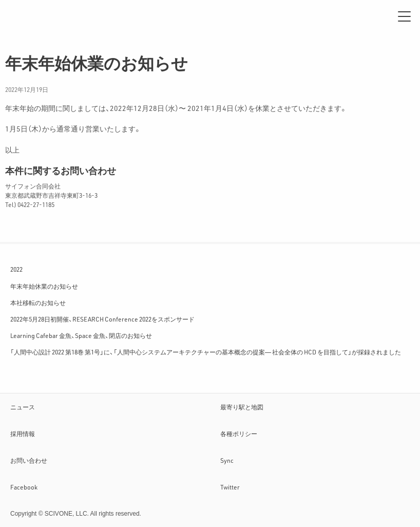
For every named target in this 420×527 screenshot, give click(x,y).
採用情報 (23, 434)
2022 (16, 269)
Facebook (24, 487)
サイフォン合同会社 (41, 16)
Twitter (230, 487)
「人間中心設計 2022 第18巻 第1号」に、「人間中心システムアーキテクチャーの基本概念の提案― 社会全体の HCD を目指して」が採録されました (206, 352)
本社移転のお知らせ (38, 303)
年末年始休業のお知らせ (44, 286)
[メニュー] (404, 16)
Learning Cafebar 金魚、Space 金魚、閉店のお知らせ (81, 335)
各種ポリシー (239, 434)
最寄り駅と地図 (242, 407)
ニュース (23, 407)
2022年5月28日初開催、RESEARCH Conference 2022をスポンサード (102, 319)
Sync (227, 460)
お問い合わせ (29, 460)
